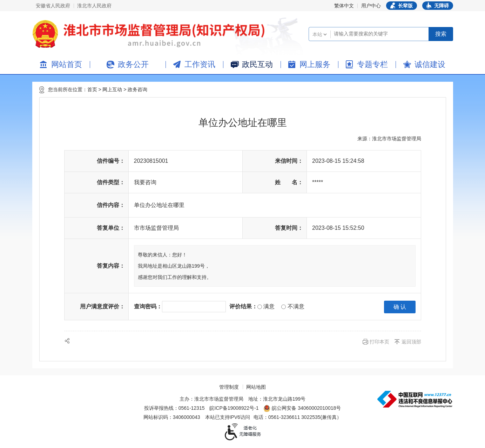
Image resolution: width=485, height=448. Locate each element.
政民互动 (257, 64)
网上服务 (315, 64)
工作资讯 (200, 64)
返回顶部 (411, 342)
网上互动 (112, 89)
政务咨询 (137, 89)
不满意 (293, 306)
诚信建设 (430, 64)
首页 (92, 89)
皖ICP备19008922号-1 (234, 408)
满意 (266, 306)
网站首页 (67, 64)
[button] (402, 6)
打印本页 (379, 342)
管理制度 (229, 387)
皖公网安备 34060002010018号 (302, 408)
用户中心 (371, 6)
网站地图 (256, 387)
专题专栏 (372, 64)
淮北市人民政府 (94, 6)
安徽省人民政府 (53, 6)
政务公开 (133, 64)
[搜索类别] (319, 34)
